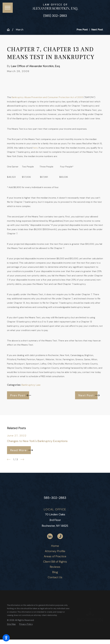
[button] (6, 638)
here (35, 148)
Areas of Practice (55, 556)
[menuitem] (55, 546)
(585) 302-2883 (55, 16)
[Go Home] (10, 30)
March (20, 30)
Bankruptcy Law (31, 385)
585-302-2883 (55, 498)
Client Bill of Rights (55, 562)
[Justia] (60, 536)
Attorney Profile (55, 551)
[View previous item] (9, 459)
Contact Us (55, 577)
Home (55, 546)
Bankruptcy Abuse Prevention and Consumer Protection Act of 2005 (48, 97)
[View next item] (22, 459)
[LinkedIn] (50, 536)
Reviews (55, 567)
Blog (55, 572)
